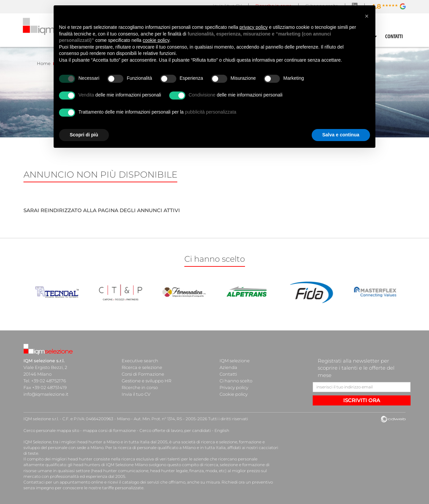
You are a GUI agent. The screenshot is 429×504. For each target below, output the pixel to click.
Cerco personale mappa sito (51, 430)
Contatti (228, 374)
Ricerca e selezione (142, 367)
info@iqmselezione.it (46, 394)
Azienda (228, 367)
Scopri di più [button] (84, 135)
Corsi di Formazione (143, 374)
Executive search (140, 361)
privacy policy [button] (254, 27)
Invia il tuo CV (136, 394)
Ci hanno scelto (236, 381)
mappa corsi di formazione (109, 430)
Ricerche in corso (140, 387)
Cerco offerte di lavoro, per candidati (175, 430)
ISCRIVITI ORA (362, 400)
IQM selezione (235, 361)
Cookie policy (234, 394)
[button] (367, 16)
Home (44, 63)
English (222, 430)
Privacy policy (234, 387)
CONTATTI (394, 36)
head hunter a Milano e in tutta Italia (113, 442)
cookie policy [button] (156, 40)
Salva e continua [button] (341, 135)
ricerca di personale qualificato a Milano (157, 448)
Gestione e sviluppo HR (146, 381)
